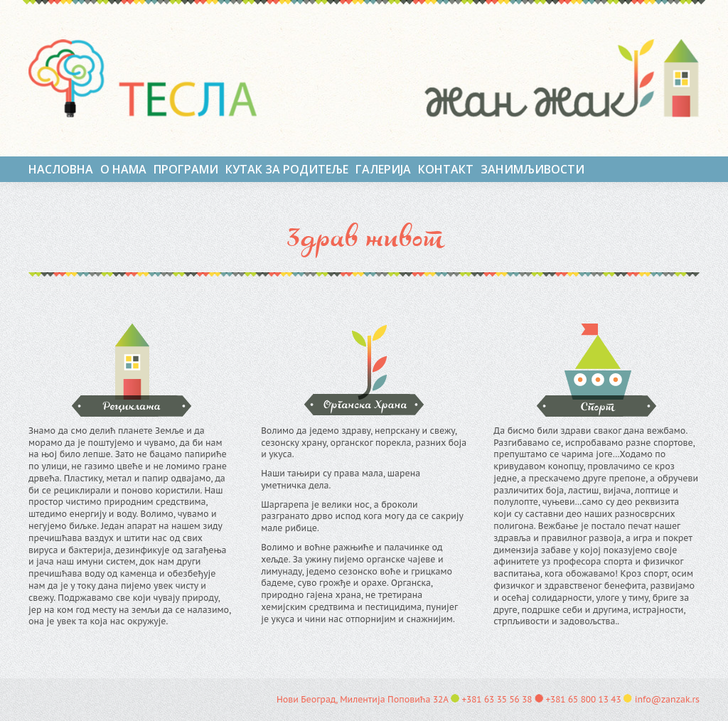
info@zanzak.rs (667, 699)
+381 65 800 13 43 (583, 699)
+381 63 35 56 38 (497, 699)
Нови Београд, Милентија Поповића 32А (363, 699)
